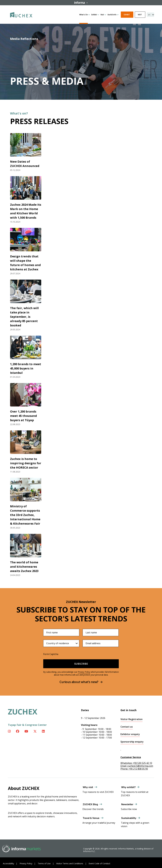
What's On (84, 15)
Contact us (127, 727)
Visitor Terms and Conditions (70, 863)
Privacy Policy (84, 672)
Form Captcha (51, 654)
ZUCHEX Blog (90, 804)
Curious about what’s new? (81, 682)
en (149, 15)
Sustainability (129, 818)
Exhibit (94, 15)
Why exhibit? (128, 787)
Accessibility (8, 863)
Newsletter (127, 804)
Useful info (112, 15)
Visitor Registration (132, 719)
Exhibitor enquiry (130, 734)
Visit (102, 15)
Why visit (88, 787)
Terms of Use (44, 863)
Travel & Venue (91, 818)
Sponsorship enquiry (132, 742)
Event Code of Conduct (99, 863)
